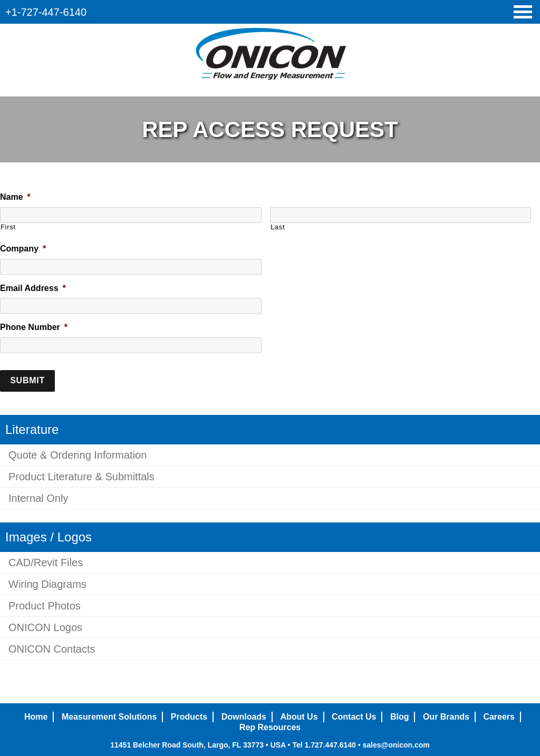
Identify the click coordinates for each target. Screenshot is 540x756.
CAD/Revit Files (46, 563)
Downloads (244, 717)
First (8, 227)
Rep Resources (270, 727)
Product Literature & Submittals (81, 477)
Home (36, 717)
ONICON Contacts (52, 649)
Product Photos (45, 606)
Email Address (33, 288)
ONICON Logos (45, 627)
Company (23, 249)
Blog (400, 717)
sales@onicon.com (396, 745)
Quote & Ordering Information (78, 455)
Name (15, 197)
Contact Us (354, 717)
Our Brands (446, 717)
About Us (299, 717)
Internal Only (38, 498)
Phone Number (34, 327)
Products (189, 717)
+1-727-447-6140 (46, 12)
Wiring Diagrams (47, 584)
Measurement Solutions (109, 717)
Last (278, 227)
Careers (499, 717)
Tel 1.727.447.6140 (324, 745)
